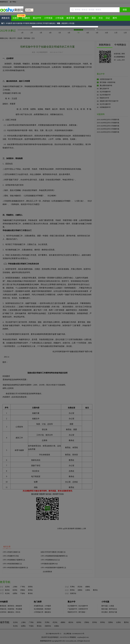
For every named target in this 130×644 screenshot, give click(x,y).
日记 (108, 18)
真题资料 (65, 23)
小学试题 (59, 18)
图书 (115, 18)
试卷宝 (16, 18)
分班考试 (39, 23)
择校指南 (32, 23)
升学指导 (46, 23)
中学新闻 (26, 23)
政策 (14, 23)
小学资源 (48, 18)
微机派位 (52, 23)
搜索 (125, 10)
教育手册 (71, 18)
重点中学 (37, 18)
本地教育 (26, 18)
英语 (94, 18)
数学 (87, 18)
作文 (101, 18)
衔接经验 (19, 23)
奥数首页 (6, 18)
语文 (80, 18)
